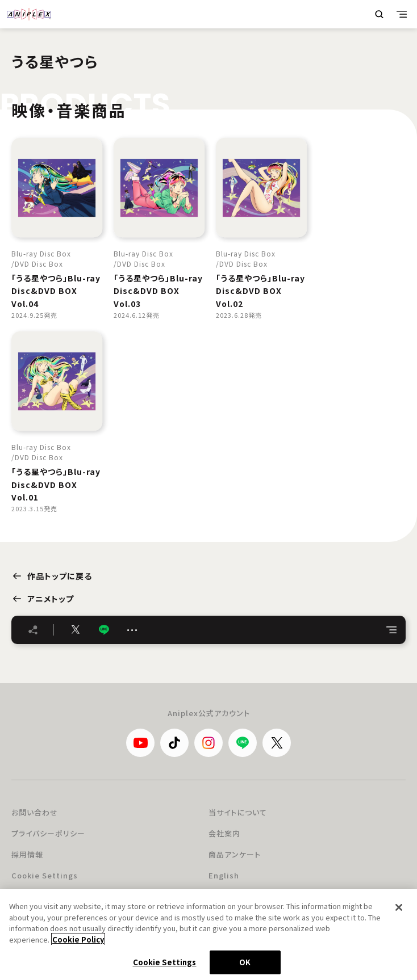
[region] (208, 935)
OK (245, 962)
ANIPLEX (29, 14)
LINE (104, 630)
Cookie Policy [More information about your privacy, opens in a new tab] (78, 939)
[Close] (399, 907)
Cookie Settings (45, 875)
